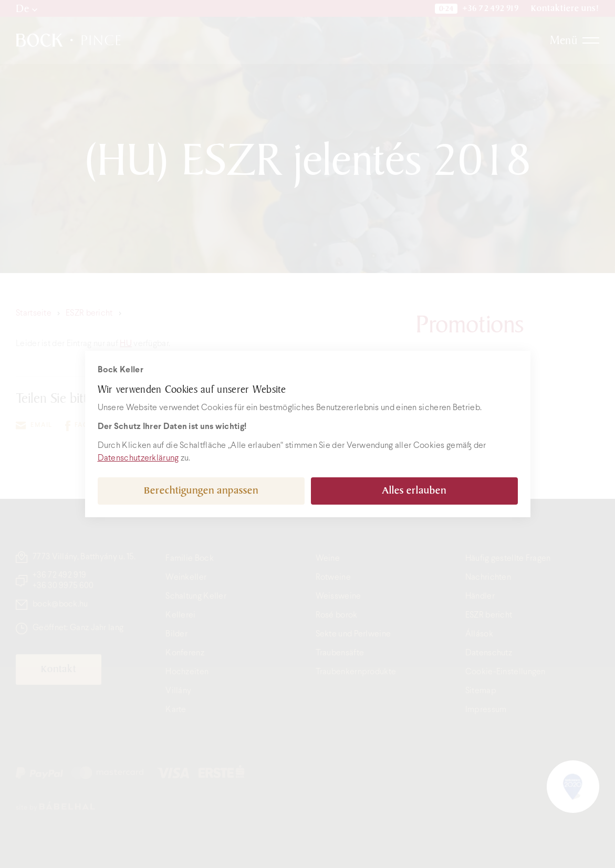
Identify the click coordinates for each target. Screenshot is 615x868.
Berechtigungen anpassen (201, 491)
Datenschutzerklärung (138, 458)
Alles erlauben (414, 491)
